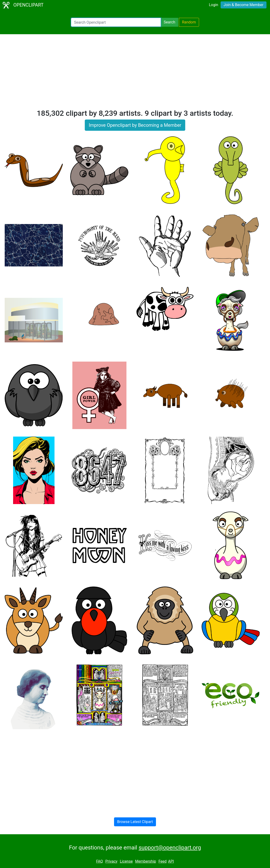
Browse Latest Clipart (135, 822)
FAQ (99, 861)
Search (169, 22)
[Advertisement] (135, 74)
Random (189, 22)
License (126, 861)
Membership (146, 861)
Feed (163, 861)
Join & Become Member (244, 5)
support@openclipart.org (170, 848)
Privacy (111, 861)
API (171, 861)
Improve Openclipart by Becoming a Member (135, 125)
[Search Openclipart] (116, 22)
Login (213, 5)
